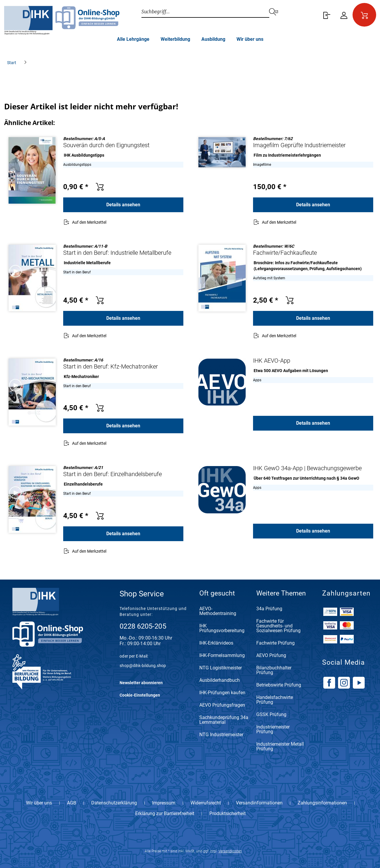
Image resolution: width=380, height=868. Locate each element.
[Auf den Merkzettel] (85, 223)
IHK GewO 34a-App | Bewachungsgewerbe (307, 468)
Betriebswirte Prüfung (279, 685)
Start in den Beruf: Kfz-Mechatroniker (111, 366)
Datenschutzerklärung (114, 803)
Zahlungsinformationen (322, 803)
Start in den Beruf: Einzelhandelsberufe (112, 474)
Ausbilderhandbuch (220, 680)
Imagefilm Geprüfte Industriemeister (299, 145)
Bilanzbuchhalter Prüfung (274, 670)
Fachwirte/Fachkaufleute (285, 253)
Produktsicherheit (227, 814)
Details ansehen (123, 205)
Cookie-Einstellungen (140, 695)
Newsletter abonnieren (141, 683)
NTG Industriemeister (221, 735)
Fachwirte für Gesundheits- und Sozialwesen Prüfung (278, 626)
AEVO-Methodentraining (218, 611)
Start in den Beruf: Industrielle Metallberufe (117, 253)
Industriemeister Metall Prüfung (280, 747)
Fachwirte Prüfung (275, 643)
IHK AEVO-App (272, 361)
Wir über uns (39, 803)
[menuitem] (326, 15)
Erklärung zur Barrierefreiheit (165, 814)
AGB (72, 803)
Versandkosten (230, 851)
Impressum (164, 803)
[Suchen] (277, 12)
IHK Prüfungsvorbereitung (222, 628)
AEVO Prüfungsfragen (222, 705)
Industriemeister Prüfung (273, 730)
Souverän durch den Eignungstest (106, 145)
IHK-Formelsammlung (222, 656)
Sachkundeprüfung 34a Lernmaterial (224, 720)
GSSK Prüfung (271, 715)
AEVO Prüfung (271, 656)
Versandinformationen (259, 803)
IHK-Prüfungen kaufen (222, 693)
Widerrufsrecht (206, 803)
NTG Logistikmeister (221, 668)
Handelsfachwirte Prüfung (275, 700)
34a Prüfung (269, 609)
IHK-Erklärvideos (216, 643)
